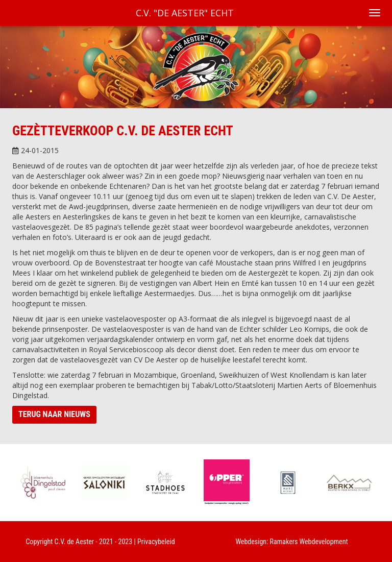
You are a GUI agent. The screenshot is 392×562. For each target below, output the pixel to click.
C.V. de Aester (75, 542)
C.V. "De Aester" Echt (185, 13)
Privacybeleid (156, 542)
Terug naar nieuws (54, 414)
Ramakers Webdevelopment (309, 542)
